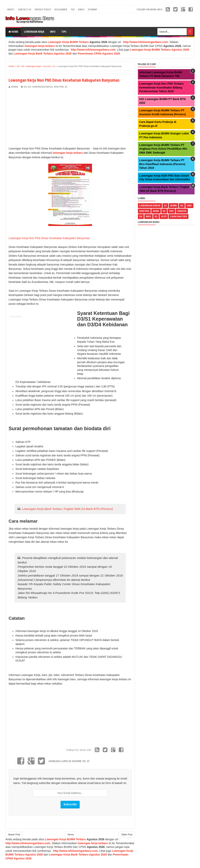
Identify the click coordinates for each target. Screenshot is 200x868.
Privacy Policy (43, 9)
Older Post (127, 835)
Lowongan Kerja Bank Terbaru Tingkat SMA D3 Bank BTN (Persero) (67, 509)
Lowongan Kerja (34, 32)
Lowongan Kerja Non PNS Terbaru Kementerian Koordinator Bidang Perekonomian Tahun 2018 (162, 87)
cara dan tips (179, 216)
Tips (64, 32)
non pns (59, 87)
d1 (156, 216)
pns (171, 211)
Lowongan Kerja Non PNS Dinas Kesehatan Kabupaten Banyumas (49, 238)
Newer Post (14, 835)
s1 (66, 87)
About (11, 9)
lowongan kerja (42, 87)
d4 (29, 87)
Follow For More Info (150, 9)
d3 (25, 87)
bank (156, 211)
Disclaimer (61, 9)
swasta (182, 211)
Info (53, 32)
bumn (174, 206)
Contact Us (25, 9)
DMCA (81, 9)
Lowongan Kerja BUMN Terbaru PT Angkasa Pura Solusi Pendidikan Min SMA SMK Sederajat (163, 149)
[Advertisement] (41, 118)
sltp (164, 216)
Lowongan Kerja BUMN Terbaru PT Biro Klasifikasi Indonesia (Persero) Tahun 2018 (162, 164)
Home (13, 32)
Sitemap (92, 9)
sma (189, 206)
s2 (164, 211)
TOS (73, 9)
